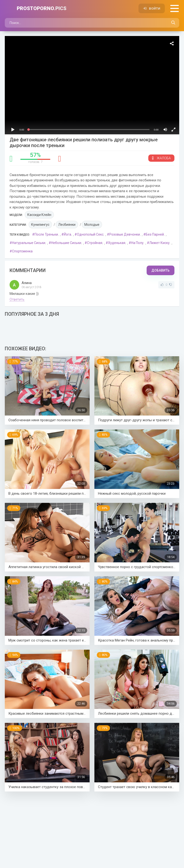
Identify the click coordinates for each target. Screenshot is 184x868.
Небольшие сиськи (66, 243)
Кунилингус (40, 225)
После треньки (46, 234)
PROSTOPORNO (42, 8)
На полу (137, 243)
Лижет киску (159, 243)
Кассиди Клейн (39, 215)
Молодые (92, 225)
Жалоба (161, 158)
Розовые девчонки (125, 234)
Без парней (155, 234)
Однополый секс (90, 234)
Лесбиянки (67, 225)
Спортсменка (22, 251)
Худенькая (117, 243)
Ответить (17, 299)
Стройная (95, 243)
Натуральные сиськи (29, 243)
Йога (67, 234)
